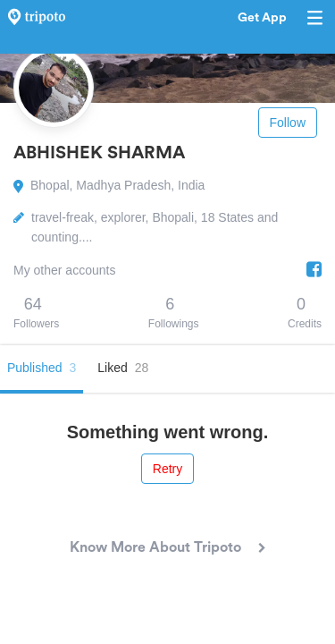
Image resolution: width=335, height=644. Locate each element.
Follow (288, 123)
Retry (167, 469)
